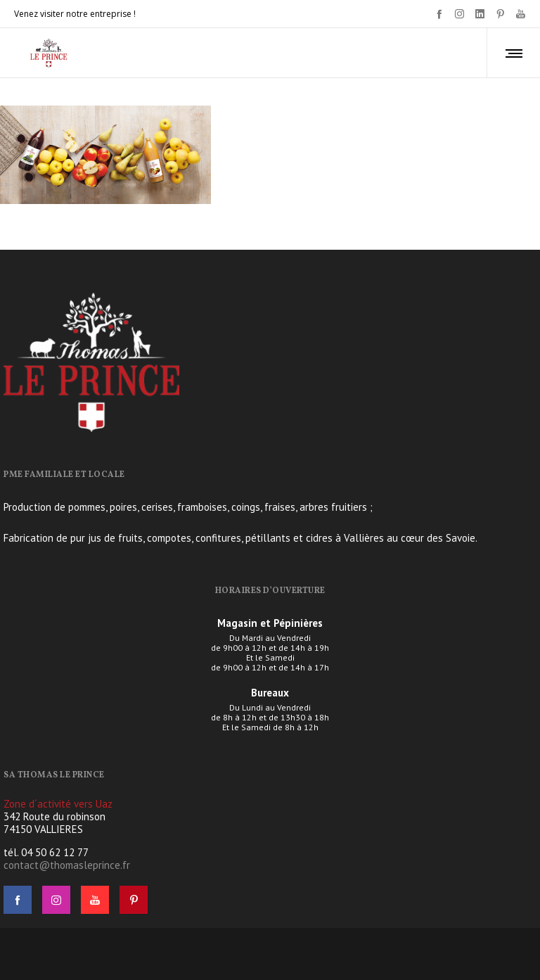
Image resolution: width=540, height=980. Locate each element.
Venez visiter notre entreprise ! (75, 14)
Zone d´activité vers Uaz (58, 804)
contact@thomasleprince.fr (67, 865)
